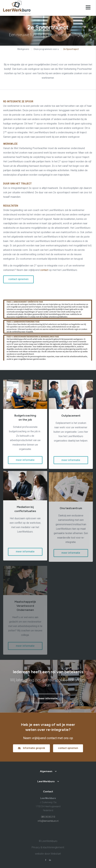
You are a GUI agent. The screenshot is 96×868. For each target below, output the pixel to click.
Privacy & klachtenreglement (48, 847)
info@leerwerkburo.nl (48, 821)
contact (44, 270)
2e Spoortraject (71, 49)
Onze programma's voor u (46, 49)
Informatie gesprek (34, 748)
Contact (48, 791)
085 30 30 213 (48, 817)
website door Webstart (48, 854)
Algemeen (46, 771)
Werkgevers (23, 49)
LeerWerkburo (46, 781)
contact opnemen (18, 279)
